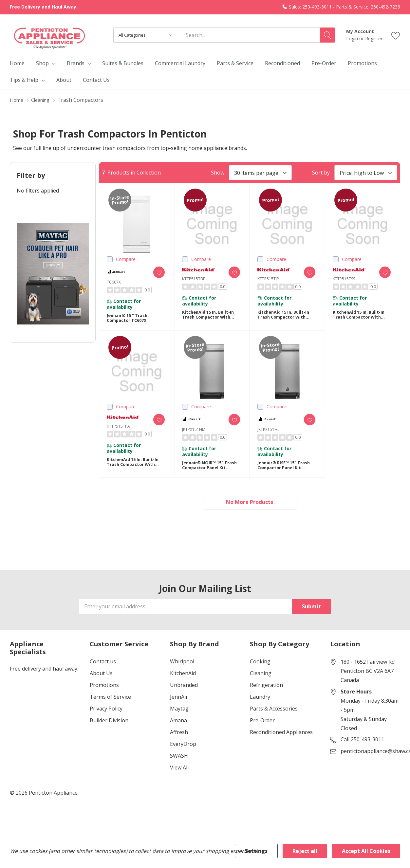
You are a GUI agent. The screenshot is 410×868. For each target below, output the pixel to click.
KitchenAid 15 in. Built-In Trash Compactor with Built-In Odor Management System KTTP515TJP (286, 318)
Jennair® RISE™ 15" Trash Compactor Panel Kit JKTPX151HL (287, 473)
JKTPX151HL (268, 434)
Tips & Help (24, 80)
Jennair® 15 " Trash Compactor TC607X (130, 321)
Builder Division (109, 730)
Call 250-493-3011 (362, 749)
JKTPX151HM (194, 434)
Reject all (305, 851)
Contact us (103, 672)
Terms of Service (110, 707)
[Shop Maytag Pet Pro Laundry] (53, 274)
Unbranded (184, 695)
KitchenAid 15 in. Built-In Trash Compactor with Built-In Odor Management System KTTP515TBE (211, 318)
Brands (76, 63)
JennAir (179, 707)
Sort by (321, 173)
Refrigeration (266, 695)
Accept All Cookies (366, 851)
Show (218, 173)
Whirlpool (182, 672)
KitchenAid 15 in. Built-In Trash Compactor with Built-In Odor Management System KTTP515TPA (135, 469)
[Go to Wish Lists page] (396, 35)
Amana (178, 730)
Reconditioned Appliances (281, 742)
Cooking (260, 672)
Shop (42, 63)
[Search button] (327, 35)
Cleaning (261, 683)
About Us (101, 683)
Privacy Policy (106, 719)
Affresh (179, 742)
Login (353, 38)
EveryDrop (183, 754)
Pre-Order (262, 730)
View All (179, 778)
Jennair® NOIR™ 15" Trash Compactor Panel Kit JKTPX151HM (210, 473)
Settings (256, 851)
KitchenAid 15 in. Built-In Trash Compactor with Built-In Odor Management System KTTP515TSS (361, 318)
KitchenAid (183, 683)
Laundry (260, 707)
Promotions (104, 695)
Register (374, 38)
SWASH (179, 766)
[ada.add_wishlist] (154, 272)
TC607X (114, 282)
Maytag (179, 719)
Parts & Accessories (274, 719)
